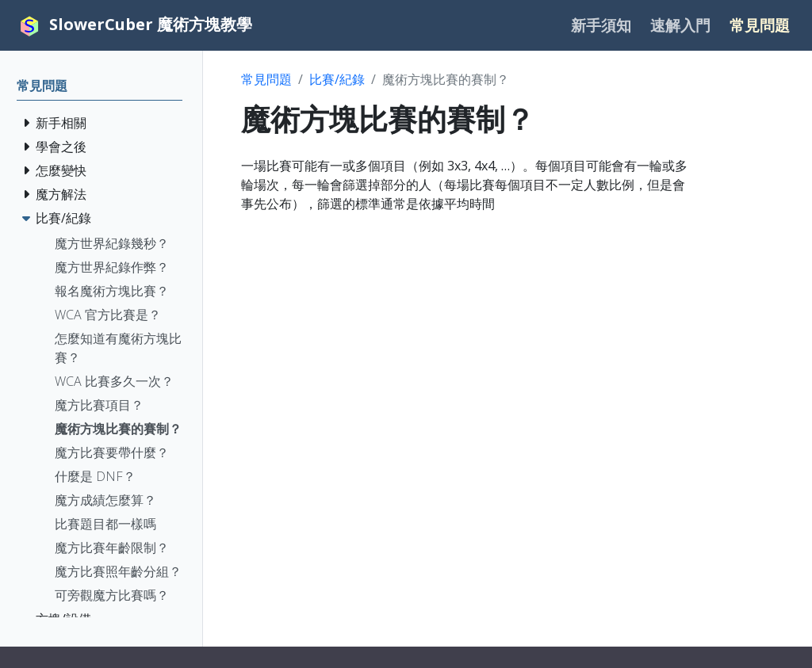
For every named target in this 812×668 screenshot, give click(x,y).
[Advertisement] (522, 337)
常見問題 (266, 79)
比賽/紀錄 (337, 79)
